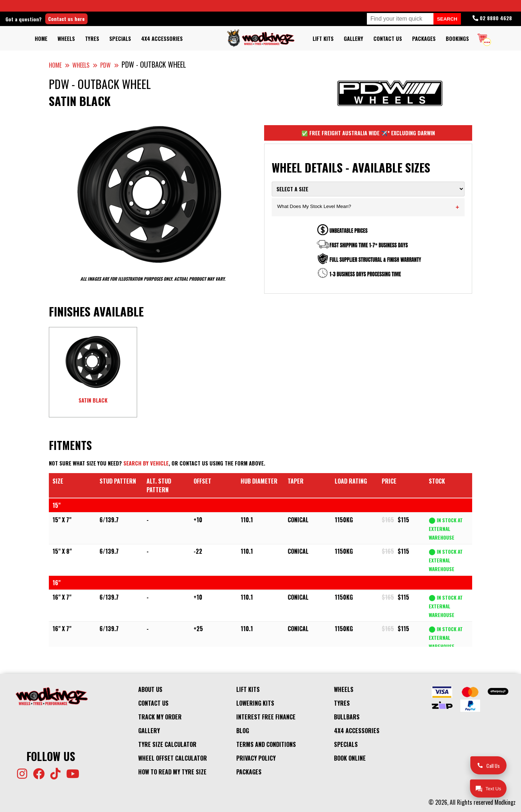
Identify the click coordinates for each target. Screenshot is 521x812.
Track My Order (160, 717)
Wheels (66, 39)
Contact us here (66, 19)
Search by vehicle (146, 463)
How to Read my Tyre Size (172, 772)
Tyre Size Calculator (167, 744)
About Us (150, 689)
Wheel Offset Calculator (173, 758)
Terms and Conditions (266, 744)
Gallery (353, 39)
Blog (243, 731)
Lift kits (323, 39)
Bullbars (347, 717)
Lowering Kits (255, 703)
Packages (424, 39)
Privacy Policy (256, 758)
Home (41, 39)
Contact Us (388, 39)
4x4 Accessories (162, 39)
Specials (120, 39)
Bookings (457, 39)
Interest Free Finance (266, 717)
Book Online (350, 758)
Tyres (92, 39)
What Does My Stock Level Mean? (368, 207)
